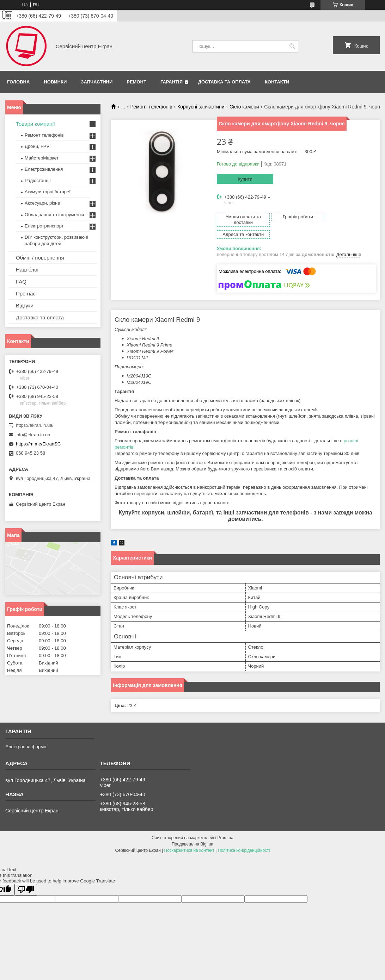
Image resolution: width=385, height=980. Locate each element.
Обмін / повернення (40, 258)
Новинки (55, 82)
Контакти (277, 82)
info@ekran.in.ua (33, 435)
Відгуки (25, 305)
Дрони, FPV (37, 146)
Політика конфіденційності (244, 838)
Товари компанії (35, 124)
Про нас (26, 294)
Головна (18, 82)
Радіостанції (38, 180)
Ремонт (136, 82)
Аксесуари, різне (42, 203)
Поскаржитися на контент (189, 838)
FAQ (21, 282)
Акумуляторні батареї (48, 192)
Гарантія (172, 82)
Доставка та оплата (224, 82)
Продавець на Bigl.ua (192, 832)
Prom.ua (225, 826)
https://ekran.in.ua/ (35, 425)
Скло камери (244, 107)
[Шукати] (292, 46)
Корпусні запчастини (201, 107)
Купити (245, 179)
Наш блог (28, 270)
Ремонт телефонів (151, 107)
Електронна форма (26, 735)
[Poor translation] (26, 878)
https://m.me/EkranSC (38, 444)
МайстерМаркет (42, 158)
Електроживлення (44, 169)
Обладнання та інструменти (54, 215)
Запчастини (97, 82)
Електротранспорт (44, 226)
